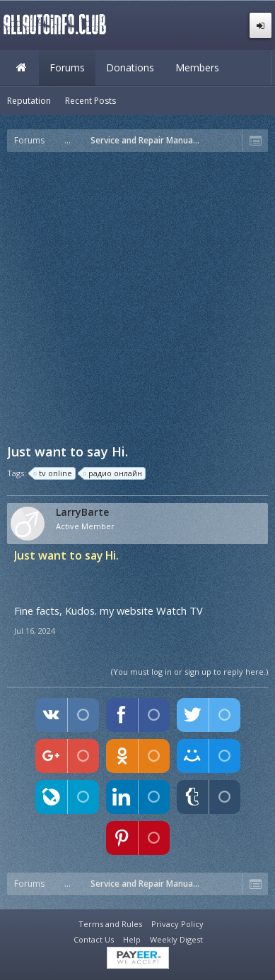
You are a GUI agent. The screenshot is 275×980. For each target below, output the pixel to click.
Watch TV (180, 610)
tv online (53, 473)
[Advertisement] (137, 296)
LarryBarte (82, 512)
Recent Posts (90, 101)
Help (132, 939)
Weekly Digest (176, 939)
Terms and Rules (110, 924)
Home (21, 68)
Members (197, 67)
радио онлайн (113, 473)
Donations (130, 67)
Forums (67, 67)
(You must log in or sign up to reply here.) (189, 672)
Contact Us (94, 939)
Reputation (29, 101)
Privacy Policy (177, 924)
